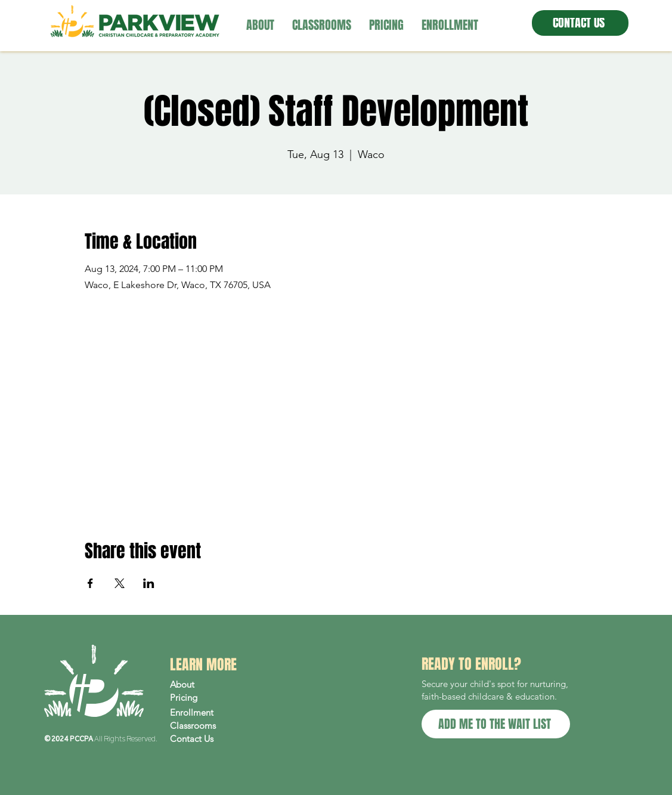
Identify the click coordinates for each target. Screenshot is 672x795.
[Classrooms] (221, 726)
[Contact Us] (221, 739)
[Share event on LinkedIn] (149, 583)
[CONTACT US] (580, 23)
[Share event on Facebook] (90, 583)
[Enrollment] (221, 713)
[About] (221, 685)
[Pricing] (221, 698)
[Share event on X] (120, 583)
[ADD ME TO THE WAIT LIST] (496, 724)
